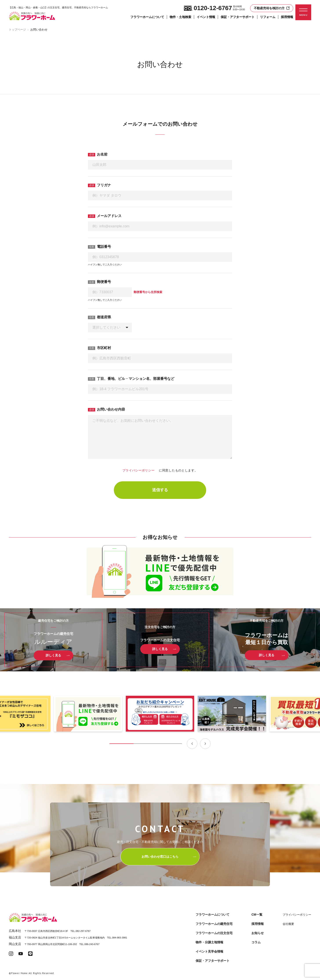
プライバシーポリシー (140, 470)
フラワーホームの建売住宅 (214, 924)
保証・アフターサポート (238, 17)
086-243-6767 (92, 944)
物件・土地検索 (180, 17)
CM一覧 (257, 915)
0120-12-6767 (208, 8)
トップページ (17, 30)
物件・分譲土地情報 (209, 942)
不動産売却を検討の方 (272, 8)
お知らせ (258, 933)
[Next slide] (205, 744)
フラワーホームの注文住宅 (214, 933)
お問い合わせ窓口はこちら (169, 857)
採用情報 (287, 17)
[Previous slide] (192, 744)
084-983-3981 (120, 938)
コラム (256, 942)
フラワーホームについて (147, 17)
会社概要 (288, 924)
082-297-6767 (83, 931)
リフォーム (268, 17)
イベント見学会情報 (209, 951)
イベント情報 (206, 17)
